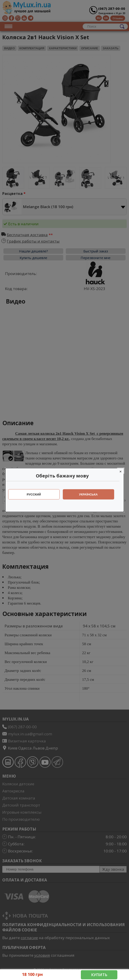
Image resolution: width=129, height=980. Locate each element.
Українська (91, 494)
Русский (36, 494)
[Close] (123, 471)
